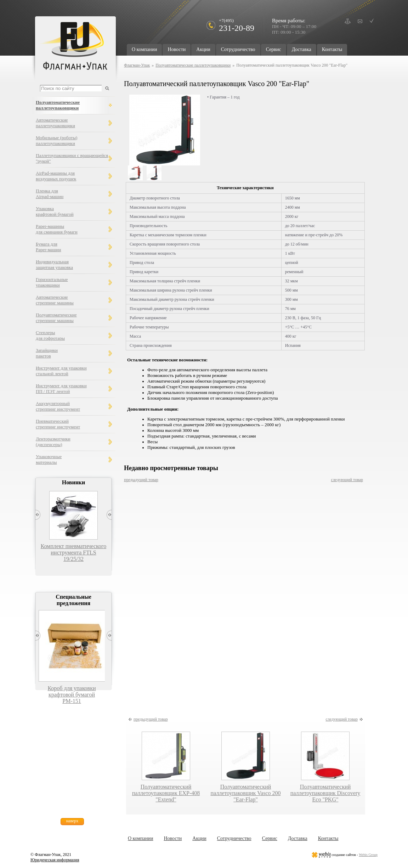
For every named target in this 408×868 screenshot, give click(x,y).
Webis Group (368, 855)
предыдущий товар (141, 480)
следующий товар (347, 480)
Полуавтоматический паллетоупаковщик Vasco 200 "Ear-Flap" (245, 793)
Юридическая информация (55, 860)
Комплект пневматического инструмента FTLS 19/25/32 (73, 553)
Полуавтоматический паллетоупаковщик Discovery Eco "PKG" (325, 793)
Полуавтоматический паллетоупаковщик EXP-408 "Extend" (166, 793)
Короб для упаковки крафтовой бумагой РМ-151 (72, 695)
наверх (72, 821)
